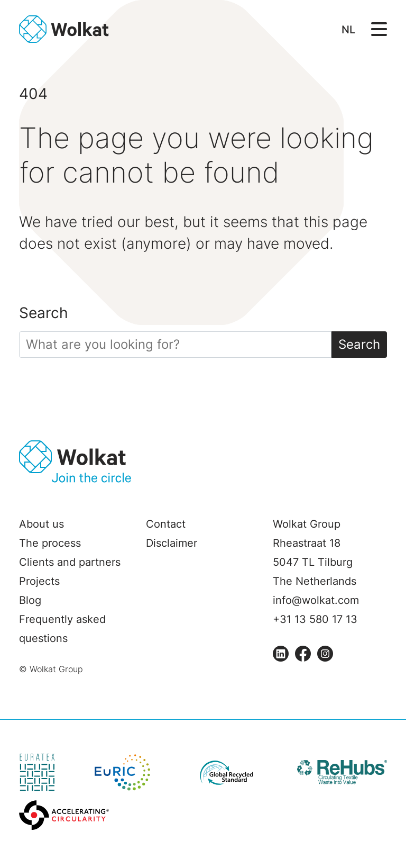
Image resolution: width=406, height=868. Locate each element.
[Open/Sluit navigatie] (379, 28)
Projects (39, 581)
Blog (30, 600)
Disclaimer (172, 543)
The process (50, 543)
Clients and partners (70, 562)
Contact (166, 524)
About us (41, 524)
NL (348, 30)
